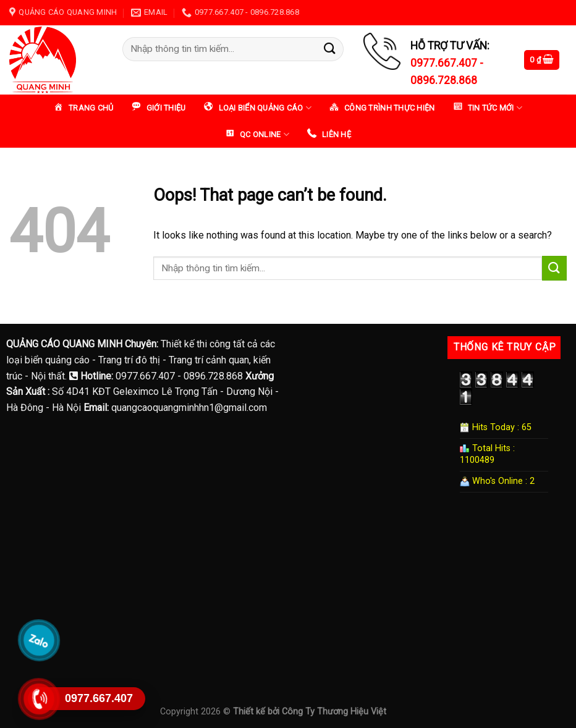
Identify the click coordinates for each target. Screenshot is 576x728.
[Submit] (330, 49)
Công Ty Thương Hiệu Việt (334, 712)
